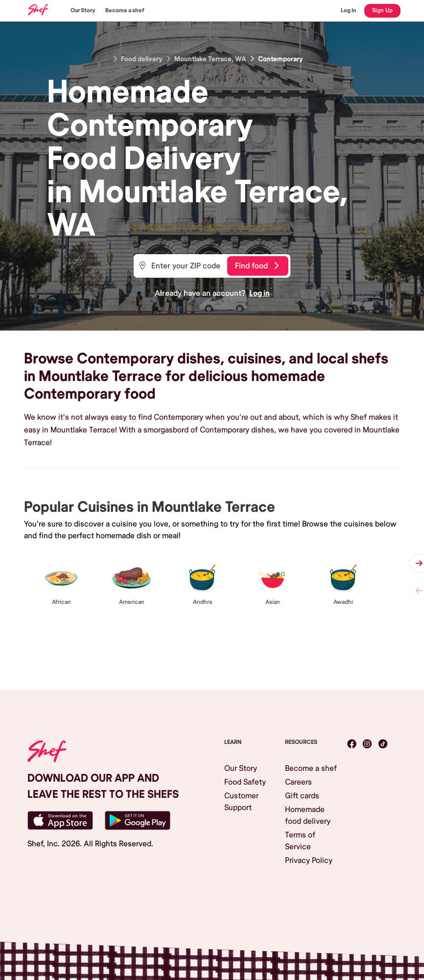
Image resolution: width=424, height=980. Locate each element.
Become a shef (125, 11)
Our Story (83, 11)
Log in (259, 293)
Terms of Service (300, 841)
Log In (349, 11)
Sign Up (382, 11)
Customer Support (241, 802)
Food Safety (245, 782)
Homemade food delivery (308, 815)
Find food (257, 266)
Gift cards (302, 796)
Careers (298, 782)
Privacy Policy (309, 860)
